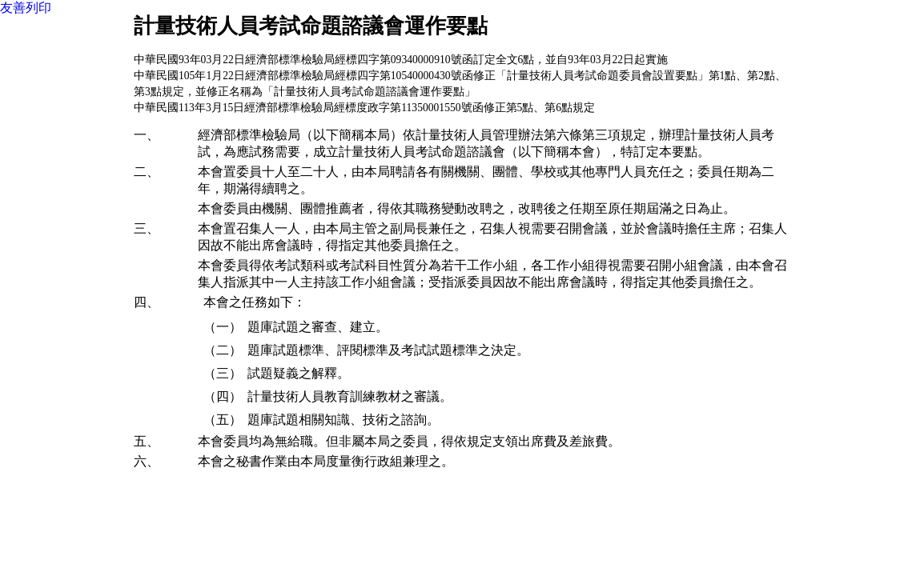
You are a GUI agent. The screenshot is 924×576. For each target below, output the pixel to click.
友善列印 (26, 8)
